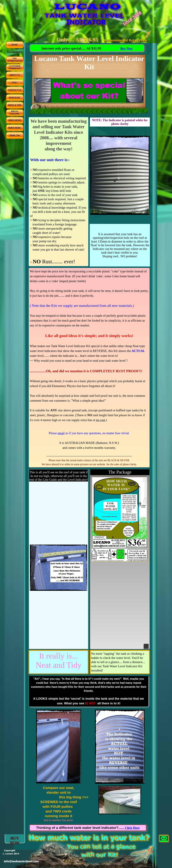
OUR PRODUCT (15, 52)
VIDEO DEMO (15, 120)
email (61, 433)
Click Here (132, 828)
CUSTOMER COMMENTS (15, 67)
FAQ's (15, 82)
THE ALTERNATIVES (15, 60)
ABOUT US (15, 75)
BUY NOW (15, 840)
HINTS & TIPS (15, 105)
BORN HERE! (15, 128)
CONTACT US (15, 90)
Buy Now (126, 48)
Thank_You (15, 135)
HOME (15, 45)
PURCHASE (15, 98)
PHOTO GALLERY (15, 113)
